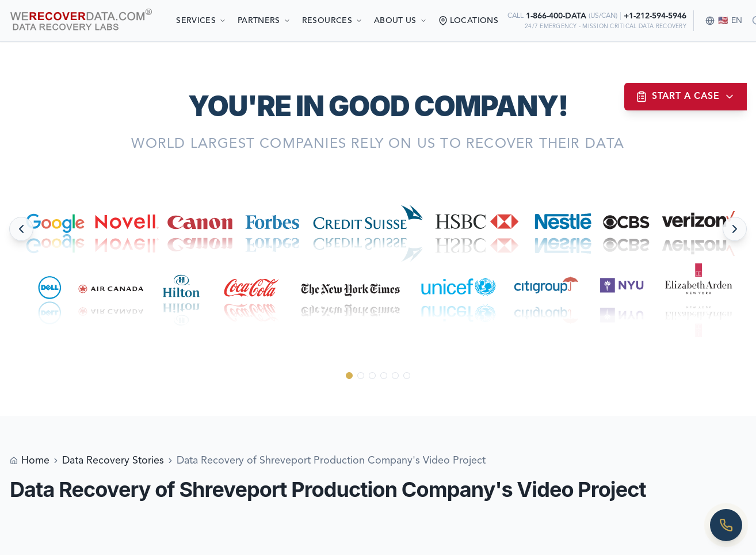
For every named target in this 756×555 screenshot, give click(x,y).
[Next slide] (735, 229)
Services (201, 21)
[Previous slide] (21, 229)
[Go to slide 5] (395, 376)
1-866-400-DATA (556, 16)
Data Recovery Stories (113, 461)
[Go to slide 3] (372, 376)
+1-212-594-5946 (655, 16)
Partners (264, 21)
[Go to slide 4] (384, 376)
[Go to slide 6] (407, 376)
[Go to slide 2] (361, 376)
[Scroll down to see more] (378, 397)
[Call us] (726, 525)
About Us (400, 21)
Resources (332, 21)
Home (35, 461)
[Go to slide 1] (349, 376)
